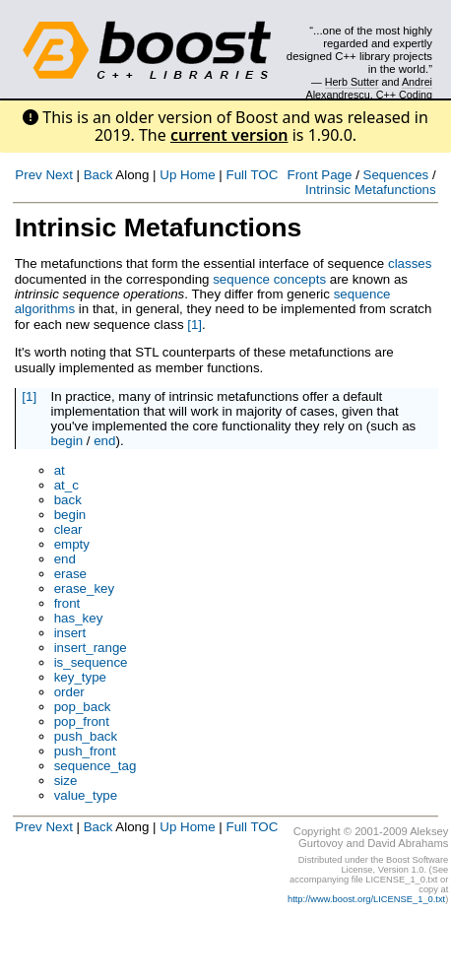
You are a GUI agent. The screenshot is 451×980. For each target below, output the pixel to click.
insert (70, 633)
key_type (80, 677)
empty (72, 544)
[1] (194, 325)
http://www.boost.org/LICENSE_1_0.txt (366, 899)
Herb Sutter (352, 82)
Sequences (396, 175)
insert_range (91, 648)
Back (98, 175)
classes (410, 263)
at (60, 470)
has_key (79, 618)
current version (229, 135)
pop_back (83, 707)
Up (168, 175)
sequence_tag (96, 766)
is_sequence (91, 662)
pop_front (82, 721)
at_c (66, 485)
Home (198, 175)
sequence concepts (269, 279)
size (66, 781)
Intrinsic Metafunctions (371, 190)
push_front (85, 751)
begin (66, 441)
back (68, 500)
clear (68, 529)
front (67, 603)
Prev (28, 175)
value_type (86, 795)
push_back (86, 736)
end (104, 441)
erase (70, 574)
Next (59, 175)
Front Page (320, 175)
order (69, 692)
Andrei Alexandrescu (370, 88)
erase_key (85, 588)
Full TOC (252, 175)
